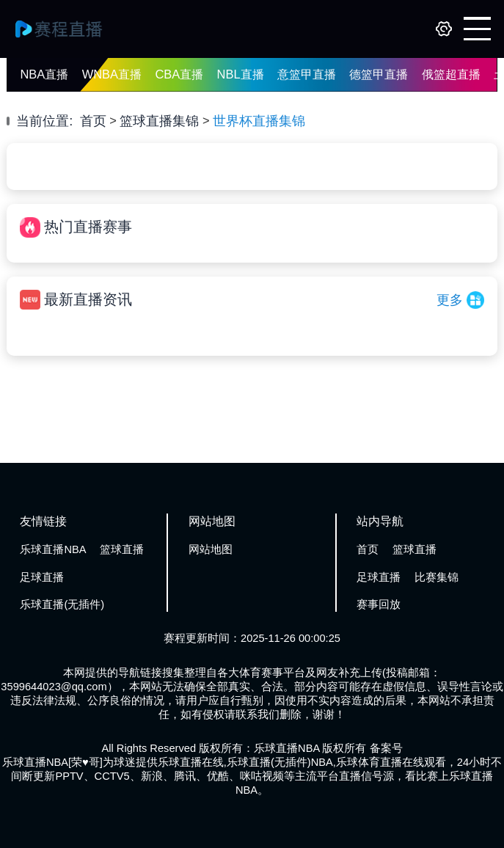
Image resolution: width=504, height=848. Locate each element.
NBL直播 (241, 74)
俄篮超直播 (451, 74)
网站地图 (211, 549)
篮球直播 (122, 549)
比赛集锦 (437, 577)
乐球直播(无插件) (62, 604)
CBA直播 (179, 74)
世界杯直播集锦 (259, 121)
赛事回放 (379, 604)
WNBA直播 (112, 74)
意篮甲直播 (307, 74)
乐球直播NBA (53, 549)
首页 (93, 121)
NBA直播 (44, 74)
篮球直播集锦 (159, 121)
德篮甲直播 (379, 74)
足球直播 (42, 577)
